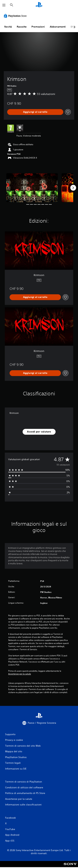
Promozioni (38, 27)
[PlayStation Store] (16, 16)
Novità (8, 27)
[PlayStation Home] (39, 5)
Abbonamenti (58, 27)
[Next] (73, 188)
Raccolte (22, 27)
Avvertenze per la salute (20, 674)
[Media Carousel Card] (32, 188)
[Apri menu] (4, 5)
